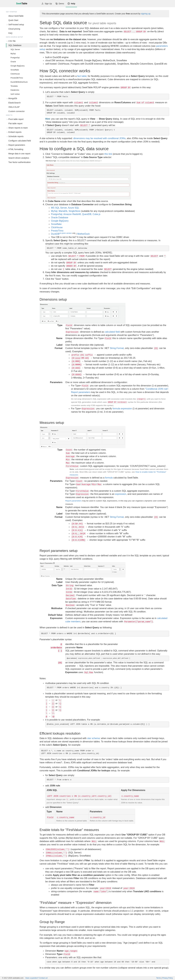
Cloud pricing (14, 29)
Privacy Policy (168, 978)
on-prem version (66, 233)
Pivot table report (16, 119)
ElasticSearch (15, 103)
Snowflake (15, 70)
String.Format (117, 348)
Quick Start (13, 20)
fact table (82, 76)
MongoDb (13, 98)
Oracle (13, 62)
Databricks (15, 90)
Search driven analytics (19, 158)
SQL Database (15, 45)
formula (109, 478)
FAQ (10, 33)
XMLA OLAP (14, 107)
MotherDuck (84, 234)
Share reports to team (18, 128)
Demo (60, 4)
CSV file (12, 41)
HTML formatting (16, 149)
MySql (13, 54)
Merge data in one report (19, 154)
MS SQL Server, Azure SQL (65, 208)
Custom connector (17, 111)
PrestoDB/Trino (17, 78)
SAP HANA (15, 94)
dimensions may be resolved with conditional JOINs (99, 138)
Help (71, 4)
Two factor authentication (20, 162)
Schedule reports (16, 136)
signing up (146, 14)
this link (108, 154)
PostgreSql (15, 58)
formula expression (122, 409)
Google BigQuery (18, 66)
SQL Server (15, 49)
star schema (93, 738)
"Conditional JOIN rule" (157, 389)
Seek (22, 4)
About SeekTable (16, 16)
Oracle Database (60, 217)
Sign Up (47, 4)
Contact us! (36, 978)
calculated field (112, 332)
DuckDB (55, 234)
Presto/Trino (57, 231)
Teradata (14, 86)
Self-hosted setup (16, 25)
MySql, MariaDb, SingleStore (66, 211)
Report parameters (17, 145)
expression (121, 494)
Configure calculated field (20, 141)
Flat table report (15, 123)
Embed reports (15, 132)
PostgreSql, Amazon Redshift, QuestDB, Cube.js (76, 214)
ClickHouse (15, 74)
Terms (159, 978)
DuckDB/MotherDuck (19, 82)
